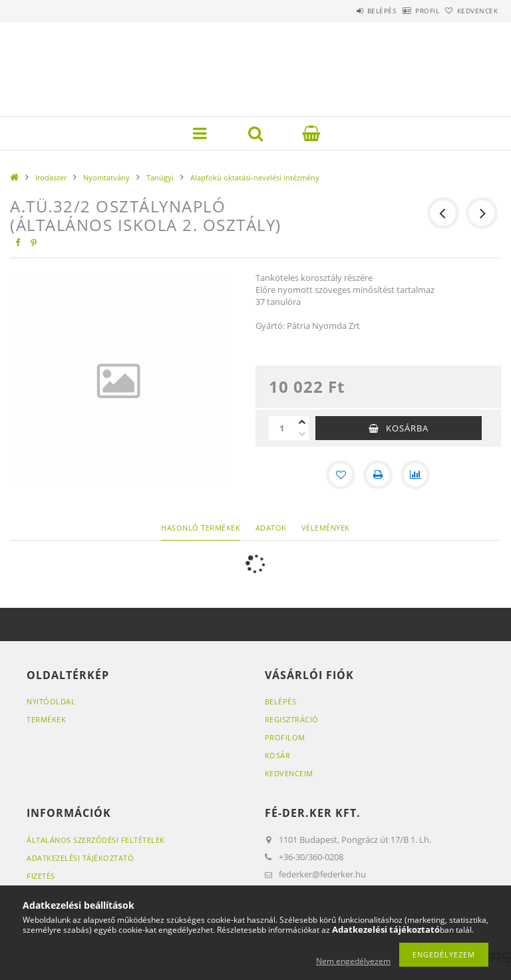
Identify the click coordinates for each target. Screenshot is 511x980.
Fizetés (41, 876)
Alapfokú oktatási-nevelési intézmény (255, 177)
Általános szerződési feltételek (96, 840)
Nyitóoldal (51, 701)
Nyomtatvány (106, 177)
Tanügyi (160, 177)
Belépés (347, 11)
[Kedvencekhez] (341, 475)
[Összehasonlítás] (415, 475)
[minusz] (302, 434)
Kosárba (407, 428)
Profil (407, 11)
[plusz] (302, 422)
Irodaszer (51, 177)
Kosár (278, 755)
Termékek (46, 719)
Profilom (285, 737)
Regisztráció (292, 719)
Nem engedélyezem (353, 961)
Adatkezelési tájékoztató (80, 858)
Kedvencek (471, 11)
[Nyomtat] (378, 475)
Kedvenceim (289, 773)
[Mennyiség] (282, 428)
